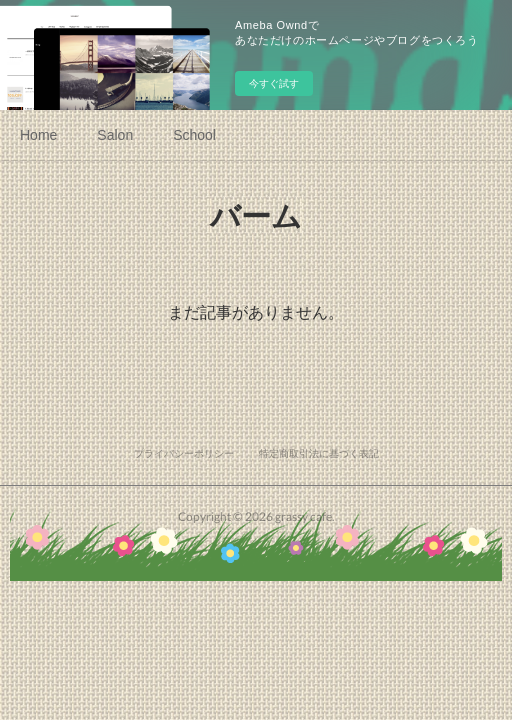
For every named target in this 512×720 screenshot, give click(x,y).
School (194, 135)
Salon (115, 135)
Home (38, 135)
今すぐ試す (274, 83)
